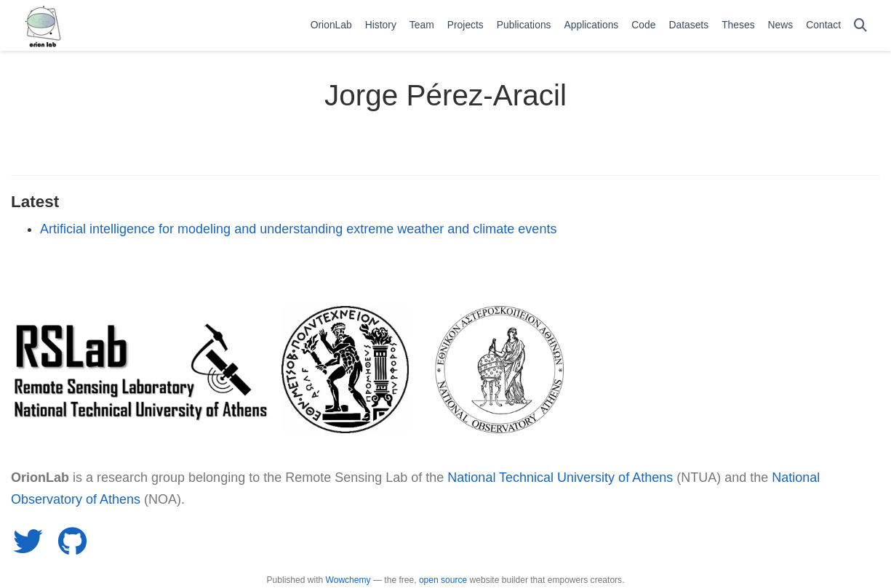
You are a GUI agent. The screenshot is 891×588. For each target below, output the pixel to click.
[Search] (860, 26)
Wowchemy (348, 580)
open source (443, 580)
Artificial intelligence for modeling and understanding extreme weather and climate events (298, 229)
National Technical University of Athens (560, 478)
